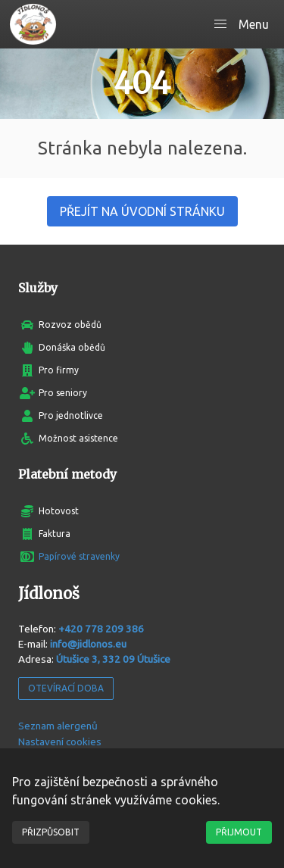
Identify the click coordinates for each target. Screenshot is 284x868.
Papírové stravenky (79, 556)
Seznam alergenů (58, 726)
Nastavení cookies (60, 742)
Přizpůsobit (51, 832)
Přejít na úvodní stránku (142, 211)
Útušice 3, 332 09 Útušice (113, 659)
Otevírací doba (66, 688)
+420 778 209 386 (101, 629)
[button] (242, 24)
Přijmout (239, 832)
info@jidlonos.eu (88, 644)
